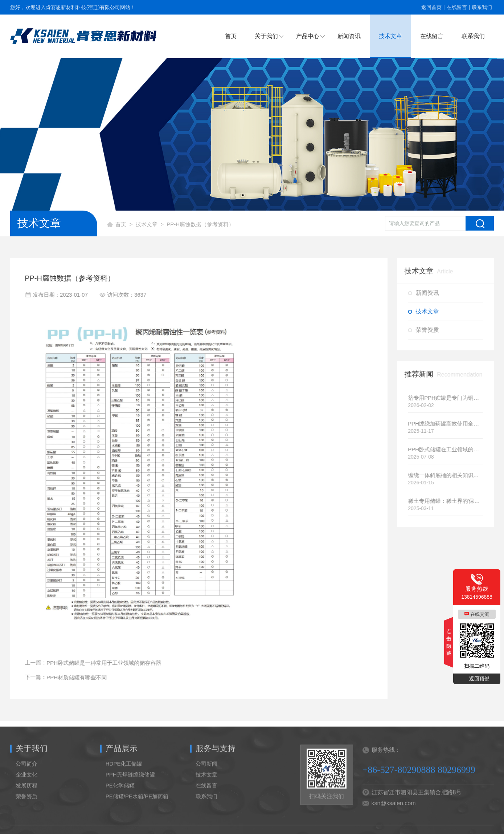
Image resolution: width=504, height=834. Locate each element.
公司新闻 (206, 772)
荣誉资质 (430, 330)
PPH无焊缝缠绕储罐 (130, 783)
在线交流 (480, 614)
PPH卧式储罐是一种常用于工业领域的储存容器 (101, 663)
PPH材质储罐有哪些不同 (73, 677)
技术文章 (390, 36)
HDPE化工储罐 (124, 772)
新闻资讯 (349, 36)
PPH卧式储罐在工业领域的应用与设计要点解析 (449, 449)
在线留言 (457, 7)
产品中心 (308, 36)
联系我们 (482, 7)
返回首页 (431, 7)
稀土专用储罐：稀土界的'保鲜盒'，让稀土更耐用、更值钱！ (449, 501)
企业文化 (26, 783)
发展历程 (26, 794)
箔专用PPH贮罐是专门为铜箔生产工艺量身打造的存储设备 (449, 398)
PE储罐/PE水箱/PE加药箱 (137, 805)
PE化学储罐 (120, 794)
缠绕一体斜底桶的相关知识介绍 (449, 475)
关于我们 (266, 36)
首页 (231, 36)
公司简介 (26, 772)
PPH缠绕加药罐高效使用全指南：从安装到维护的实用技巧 (449, 424)
